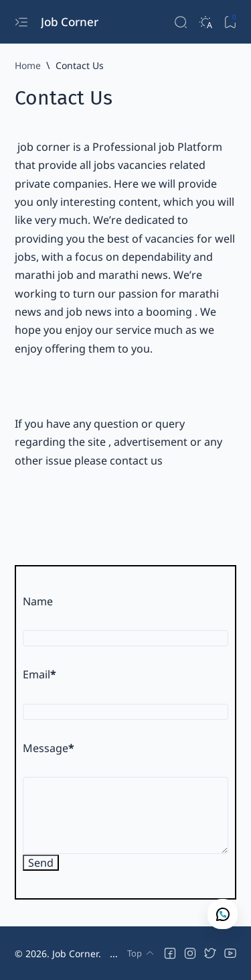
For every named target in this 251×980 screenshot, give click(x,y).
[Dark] (205, 22)
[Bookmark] (230, 22)
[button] (170, 953)
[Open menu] (21, 22)
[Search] (180, 22)
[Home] (28, 65)
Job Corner (71, 22)
